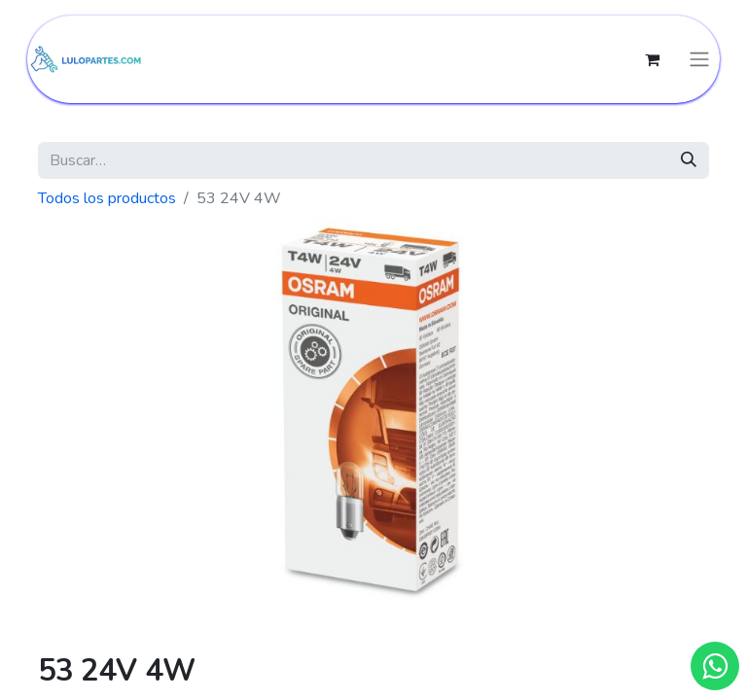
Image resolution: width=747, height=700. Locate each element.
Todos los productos (107, 198)
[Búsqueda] (689, 160)
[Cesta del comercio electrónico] (652, 59)
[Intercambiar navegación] (699, 60)
